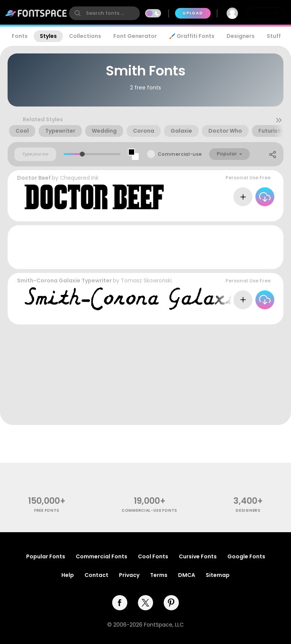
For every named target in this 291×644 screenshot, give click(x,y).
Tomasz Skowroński (146, 280)
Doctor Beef (34, 178)
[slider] (82, 154)
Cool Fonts (153, 556)
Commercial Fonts (102, 556)
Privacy (129, 575)
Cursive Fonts (198, 556)
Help (68, 575)
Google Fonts (246, 556)
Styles (48, 36)
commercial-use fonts (149, 510)
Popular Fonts (46, 556)
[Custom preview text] (35, 154)
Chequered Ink (79, 178)
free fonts (47, 510)
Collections (85, 36)
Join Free (267, 13)
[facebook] (120, 603)
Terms (159, 575)
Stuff (274, 36)
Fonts (20, 36)
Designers (241, 36)
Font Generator (135, 36)
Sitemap (218, 575)
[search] (104, 13)
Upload (193, 13)
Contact (96, 575)
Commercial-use (180, 154)
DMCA (187, 575)
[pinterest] (171, 603)
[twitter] (145, 603)
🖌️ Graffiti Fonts (192, 36)
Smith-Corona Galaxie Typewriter (64, 280)
